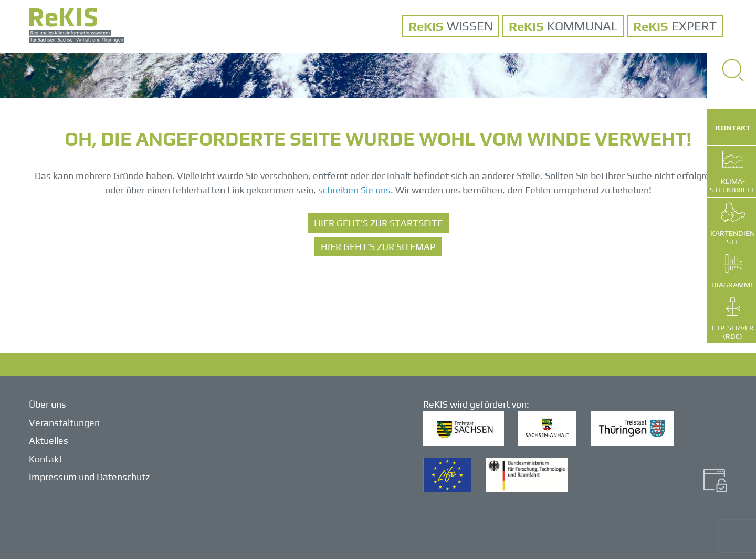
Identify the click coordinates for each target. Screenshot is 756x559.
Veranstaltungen (64, 423)
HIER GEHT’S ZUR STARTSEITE (378, 223)
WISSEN (470, 26)
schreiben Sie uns (354, 190)
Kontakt (46, 459)
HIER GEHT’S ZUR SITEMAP (378, 247)
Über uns (48, 404)
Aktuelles (49, 441)
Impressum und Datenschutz (89, 477)
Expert (694, 26)
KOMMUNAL (582, 26)
